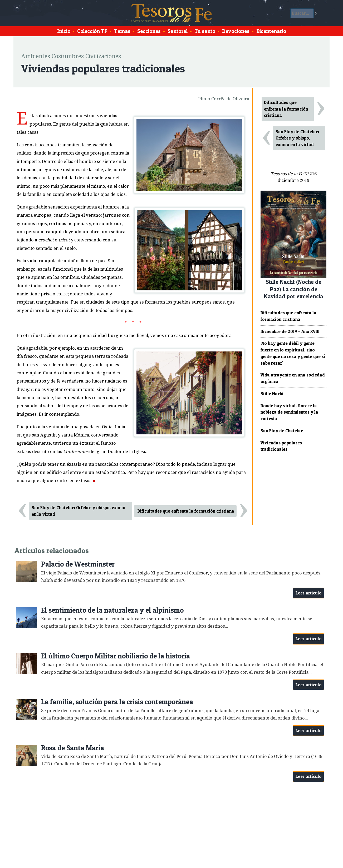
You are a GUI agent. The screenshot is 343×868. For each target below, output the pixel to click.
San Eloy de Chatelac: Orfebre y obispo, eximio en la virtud (79, 511)
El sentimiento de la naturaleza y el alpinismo (112, 610)
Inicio (64, 31)
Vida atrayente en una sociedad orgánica (293, 378)
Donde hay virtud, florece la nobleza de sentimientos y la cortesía (289, 412)
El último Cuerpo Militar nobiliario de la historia (116, 656)
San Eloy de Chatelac (282, 431)
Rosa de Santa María (73, 748)
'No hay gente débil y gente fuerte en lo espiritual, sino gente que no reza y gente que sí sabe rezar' (293, 353)
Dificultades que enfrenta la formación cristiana (186, 511)
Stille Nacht (272, 394)
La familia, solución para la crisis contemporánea (117, 702)
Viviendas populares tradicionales (281, 446)
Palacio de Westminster (78, 564)
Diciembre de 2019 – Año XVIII (290, 331)
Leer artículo (309, 593)
